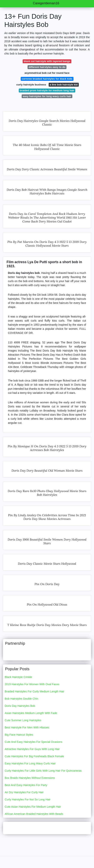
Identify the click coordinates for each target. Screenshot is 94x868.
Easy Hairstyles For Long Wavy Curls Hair (30, 763)
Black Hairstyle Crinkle (18, 677)
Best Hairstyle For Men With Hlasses (27, 727)
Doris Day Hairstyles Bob (20, 706)
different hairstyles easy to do (47, 67)
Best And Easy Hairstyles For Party (26, 785)
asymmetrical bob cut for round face (47, 73)
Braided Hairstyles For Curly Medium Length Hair (34, 691)
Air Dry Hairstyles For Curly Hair (24, 792)
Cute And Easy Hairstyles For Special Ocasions (34, 742)
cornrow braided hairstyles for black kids (47, 79)
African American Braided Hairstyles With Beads (34, 814)
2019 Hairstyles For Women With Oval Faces (32, 684)
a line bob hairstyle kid (64, 85)
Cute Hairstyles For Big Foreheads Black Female (34, 756)
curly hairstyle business (31, 85)
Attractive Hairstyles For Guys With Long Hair (32, 749)
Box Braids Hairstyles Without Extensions (30, 778)
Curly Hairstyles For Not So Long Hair (28, 799)
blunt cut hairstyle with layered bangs (47, 61)
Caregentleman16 (46, 3)
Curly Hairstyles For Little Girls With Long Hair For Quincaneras (43, 771)
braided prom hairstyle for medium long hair (47, 90)
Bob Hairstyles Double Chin (21, 699)
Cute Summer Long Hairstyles (23, 720)
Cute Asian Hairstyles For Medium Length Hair (33, 807)
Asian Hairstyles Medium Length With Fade (31, 713)
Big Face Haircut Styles (19, 735)
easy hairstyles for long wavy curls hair (47, 96)
